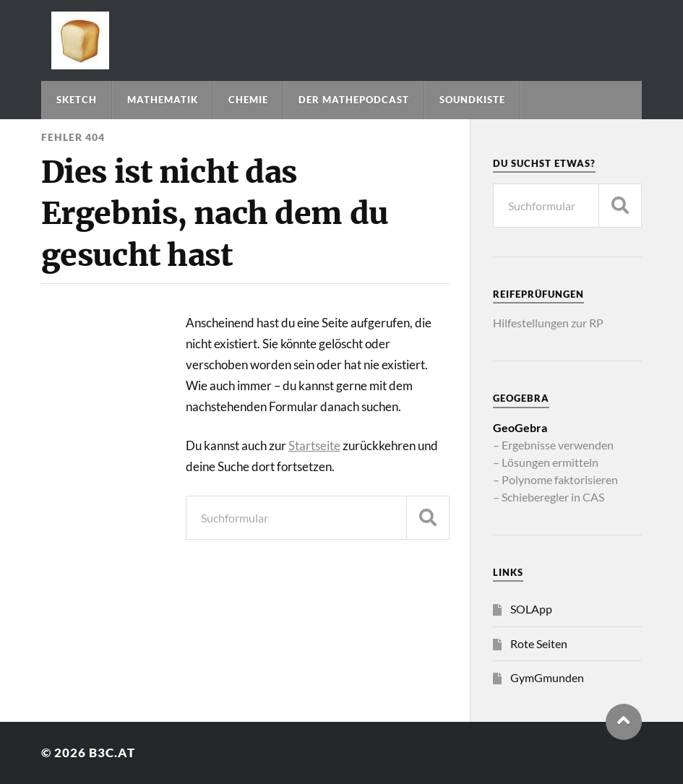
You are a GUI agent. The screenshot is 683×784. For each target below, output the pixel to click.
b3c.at (112, 753)
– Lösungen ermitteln (546, 462)
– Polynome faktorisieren (555, 479)
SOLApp (531, 609)
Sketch (77, 100)
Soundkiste (472, 100)
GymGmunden (547, 677)
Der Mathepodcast (354, 100)
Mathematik (163, 100)
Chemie (248, 100)
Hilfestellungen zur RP (548, 323)
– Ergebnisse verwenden (553, 445)
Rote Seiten (539, 643)
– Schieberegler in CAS (549, 497)
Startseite (314, 445)
